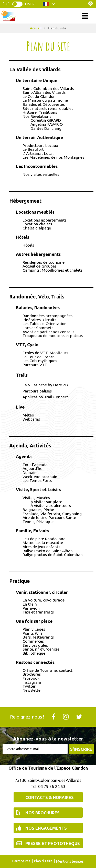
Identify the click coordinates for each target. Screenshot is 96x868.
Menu (48, 16)
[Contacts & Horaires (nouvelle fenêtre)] (48, 797)
